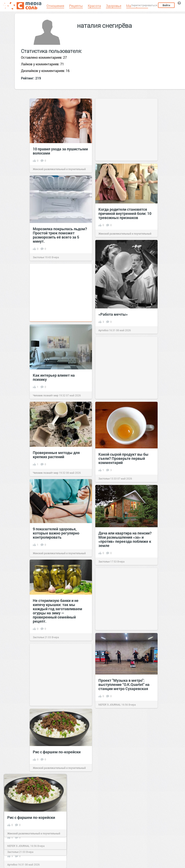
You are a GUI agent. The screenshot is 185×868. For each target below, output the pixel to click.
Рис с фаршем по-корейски (57, 752)
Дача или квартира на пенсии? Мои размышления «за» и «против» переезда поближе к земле (125, 539)
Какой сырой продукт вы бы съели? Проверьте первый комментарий (123, 458)
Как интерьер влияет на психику (54, 377)
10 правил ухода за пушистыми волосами (60, 151)
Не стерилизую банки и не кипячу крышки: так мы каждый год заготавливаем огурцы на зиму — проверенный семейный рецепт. (58, 611)
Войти (166, 5)
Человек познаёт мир (46, 395)
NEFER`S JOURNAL (110, 705)
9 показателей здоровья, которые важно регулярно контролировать (56, 533)
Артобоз (103, 330)
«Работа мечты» (113, 314)
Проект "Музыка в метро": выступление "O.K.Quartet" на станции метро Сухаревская (124, 684)
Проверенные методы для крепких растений (56, 455)
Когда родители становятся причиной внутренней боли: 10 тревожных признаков (125, 213)
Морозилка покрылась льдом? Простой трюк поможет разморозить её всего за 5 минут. (60, 235)
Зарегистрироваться (144, 5)
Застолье (38, 257)
